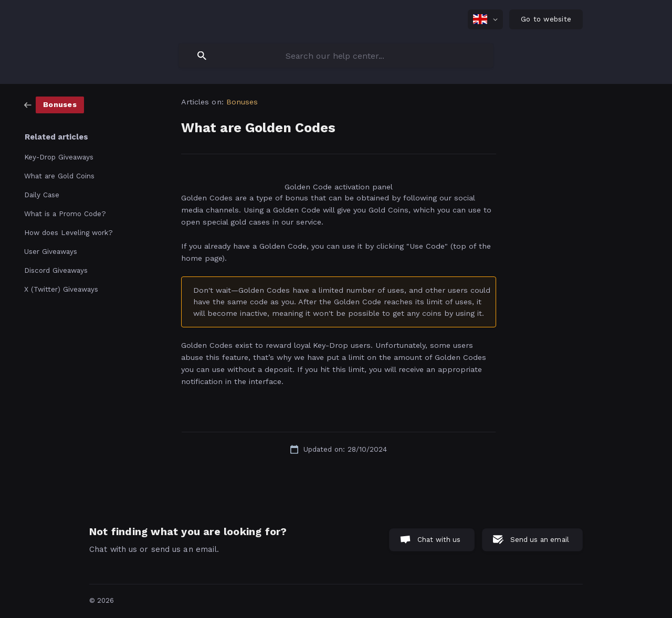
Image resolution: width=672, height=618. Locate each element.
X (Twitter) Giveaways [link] (61, 289)
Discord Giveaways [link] (56, 270)
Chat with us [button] (439, 540)
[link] (54, 104)
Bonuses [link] (242, 102)
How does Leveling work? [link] (69, 232)
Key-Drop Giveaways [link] (59, 157)
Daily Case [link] (42, 195)
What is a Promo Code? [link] (65, 214)
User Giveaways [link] (51, 251)
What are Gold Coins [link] (59, 176)
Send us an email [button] (540, 540)
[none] (485, 19)
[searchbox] (336, 56)
